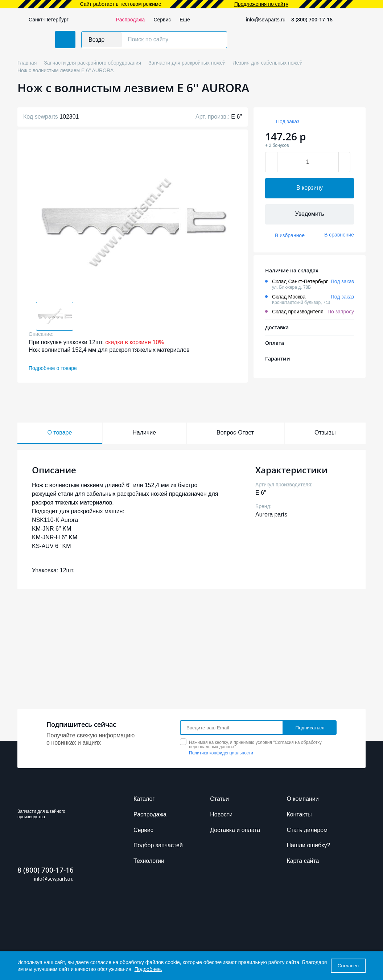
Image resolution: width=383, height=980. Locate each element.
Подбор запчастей (158, 845)
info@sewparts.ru (266, 20)
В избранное (290, 235)
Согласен (348, 966)
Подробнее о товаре (53, 368)
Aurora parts (271, 514)
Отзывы (325, 433)
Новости (221, 814)
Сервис (162, 20)
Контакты (299, 814)
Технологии (149, 861)
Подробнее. (149, 969)
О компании (302, 799)
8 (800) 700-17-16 (312, 20)
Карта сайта (303, 861)
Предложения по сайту (261, 4)
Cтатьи (219, 799)
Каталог (144, 799)
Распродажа (131, 20)
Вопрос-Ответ (235, 433)
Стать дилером (307, 830)
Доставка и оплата (235, 830)
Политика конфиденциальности (221, 753)
